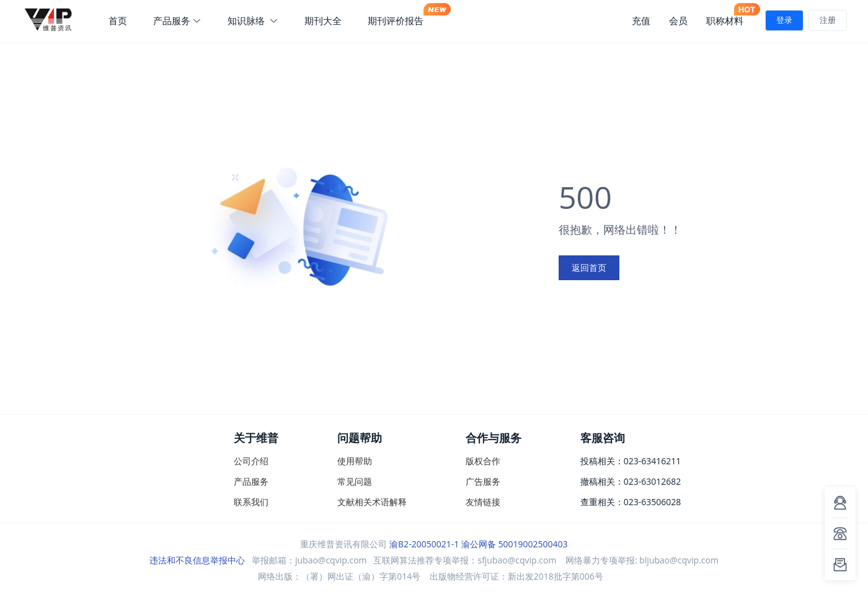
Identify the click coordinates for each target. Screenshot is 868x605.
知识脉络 (253, 20)
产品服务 (177, 20)
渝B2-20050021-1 (424, 544)
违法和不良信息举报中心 (197, 560)
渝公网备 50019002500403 (515, 544)
